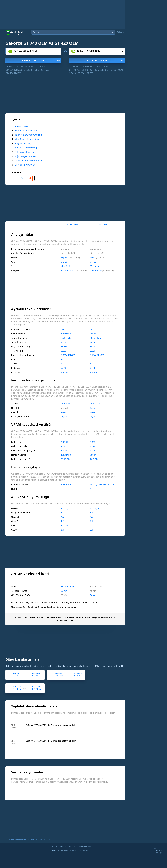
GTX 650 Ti (40, 67)
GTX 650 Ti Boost (14, 70)
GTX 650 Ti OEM (32, 70)
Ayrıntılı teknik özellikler (27, 131)
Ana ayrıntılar (22, 126)
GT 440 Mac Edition (100, 70)
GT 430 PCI (74, 70)
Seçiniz (59, 51)
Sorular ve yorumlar (25, 165)
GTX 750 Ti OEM (13, 73)
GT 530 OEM (117, 70)
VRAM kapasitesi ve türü (27, 139)
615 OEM (73, 67)
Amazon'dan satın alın (41, 60)
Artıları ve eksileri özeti (26, 152)
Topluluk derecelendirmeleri (29, 161)
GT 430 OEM (108, 67)
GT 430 (97, 67)
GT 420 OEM (86, 67)
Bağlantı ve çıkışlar (24, 143)
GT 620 (72, 73)
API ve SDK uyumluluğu (27, 148)
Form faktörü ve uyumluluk (28, 135)
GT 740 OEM (12, 67)
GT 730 (90, 73)
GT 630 (81, 73)
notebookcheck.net (59, 849)
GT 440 (85, 70)
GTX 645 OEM (26, 67)
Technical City (14, 32)
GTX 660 (45, 70)
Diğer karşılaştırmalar (26, 156)
